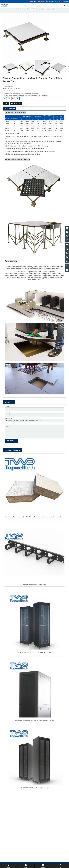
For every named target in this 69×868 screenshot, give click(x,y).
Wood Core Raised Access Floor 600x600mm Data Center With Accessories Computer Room (34, 517)
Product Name (8, 418)
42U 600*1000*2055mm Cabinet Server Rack (34, 788)
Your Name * (8, 407)
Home (15, 9)
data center (9, 96)
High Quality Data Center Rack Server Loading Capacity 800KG (34, 720)
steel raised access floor (20, 96)
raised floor (45, 96)
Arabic (57, 1)
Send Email (16, 104)
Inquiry (6, 104)
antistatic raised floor (34, 96)
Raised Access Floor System (30, 9)
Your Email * (8, 413)
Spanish (41, 1)
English (33, 1)
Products (20, 9)
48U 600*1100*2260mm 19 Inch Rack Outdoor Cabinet (34, 653)
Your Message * (8, 424)
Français (65, 1)
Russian (50, 1)
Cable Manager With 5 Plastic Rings (34, 585)
